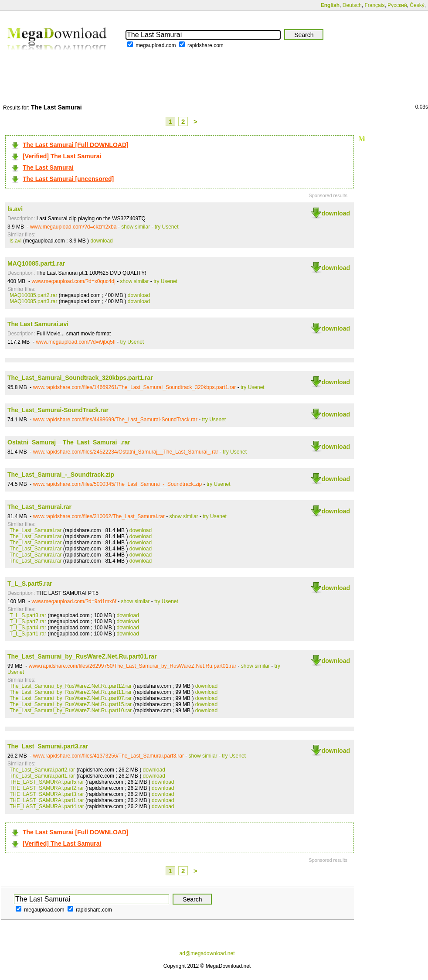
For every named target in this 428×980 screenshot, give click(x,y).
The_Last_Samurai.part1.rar (42, 776)
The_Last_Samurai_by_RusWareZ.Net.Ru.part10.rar (71, 710)
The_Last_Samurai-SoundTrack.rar (58, 410)
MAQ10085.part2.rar (33, 295)
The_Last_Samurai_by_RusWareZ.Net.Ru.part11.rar (71, 692)
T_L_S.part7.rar (28, 621)
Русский (397, 5)
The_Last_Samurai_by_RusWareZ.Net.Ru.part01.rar (82, 656)
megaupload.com (156, 45)
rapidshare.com (206, 45)
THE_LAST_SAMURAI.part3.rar (47, 794)
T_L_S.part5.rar (30, 584)
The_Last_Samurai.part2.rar (42, 770)
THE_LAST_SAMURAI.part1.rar (47, 800)
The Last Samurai (48, 167)
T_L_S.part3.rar (28, 615)
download (336, 213)
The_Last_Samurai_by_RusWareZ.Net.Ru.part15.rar (71, 704)
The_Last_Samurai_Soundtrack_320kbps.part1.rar (80, 378)
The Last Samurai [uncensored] (68, 179)
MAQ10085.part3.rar (33, 301)
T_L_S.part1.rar (28, 634)
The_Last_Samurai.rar (39, 507)
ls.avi (15, 209)
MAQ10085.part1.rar (36, 263)
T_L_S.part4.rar (28, 628)
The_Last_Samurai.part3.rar (48, 746)
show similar (136, 227)
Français (374, 5)
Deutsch (352, 5)
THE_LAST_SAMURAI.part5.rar (47, 782)
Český (417, 5)
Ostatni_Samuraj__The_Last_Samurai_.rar (69, 442)
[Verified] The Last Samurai (62, 156)
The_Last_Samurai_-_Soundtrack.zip (61, 475)
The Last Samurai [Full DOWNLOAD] (76, 145)
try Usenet (167, 227)
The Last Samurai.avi (38, 324)
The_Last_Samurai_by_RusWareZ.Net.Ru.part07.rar (71, 698)
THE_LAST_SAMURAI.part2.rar (47, 788)
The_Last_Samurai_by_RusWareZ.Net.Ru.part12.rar (71, 686)
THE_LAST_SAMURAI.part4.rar (47, 806)
